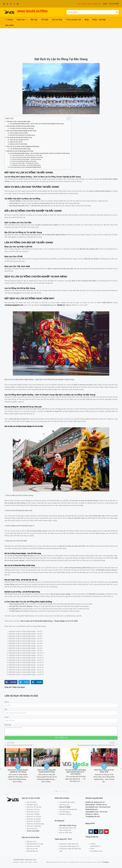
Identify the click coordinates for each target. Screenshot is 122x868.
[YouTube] (18, 4)
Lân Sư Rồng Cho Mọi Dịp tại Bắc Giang (20, 137)
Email (7, 717)
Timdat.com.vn (101, 805)
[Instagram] (11, 4)
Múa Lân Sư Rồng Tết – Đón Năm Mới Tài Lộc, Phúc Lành (27, 155)
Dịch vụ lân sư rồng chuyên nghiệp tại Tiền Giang (18, 771)
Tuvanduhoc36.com (93, 816)
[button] (89, 4)
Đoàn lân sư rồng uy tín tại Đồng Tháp (104, 771)
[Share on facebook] (11, 682)
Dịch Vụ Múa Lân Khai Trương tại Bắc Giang (21, 126)
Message (8, 725)
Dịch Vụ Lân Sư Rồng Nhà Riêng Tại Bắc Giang (25, 161)
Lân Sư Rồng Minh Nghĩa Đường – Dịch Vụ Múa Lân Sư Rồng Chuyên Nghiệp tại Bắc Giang (37, 124)
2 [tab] (56, 791)
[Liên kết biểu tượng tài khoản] (105, 4)
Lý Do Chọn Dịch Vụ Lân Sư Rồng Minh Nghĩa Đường (26, 167)
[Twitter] (4, 4)
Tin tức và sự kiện (33, 831)
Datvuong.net (90, 805)
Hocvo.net (103, 812)
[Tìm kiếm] (117, 12)
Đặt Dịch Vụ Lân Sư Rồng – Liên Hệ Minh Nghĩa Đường (27, 165)
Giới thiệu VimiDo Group (68, 825)
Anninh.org (89, 802)
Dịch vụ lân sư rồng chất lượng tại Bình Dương (47, 771)
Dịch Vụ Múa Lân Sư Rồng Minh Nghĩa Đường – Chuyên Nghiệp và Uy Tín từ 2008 (49, 621)
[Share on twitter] (24, 682)
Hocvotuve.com (105, 807)
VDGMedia (106, 862)
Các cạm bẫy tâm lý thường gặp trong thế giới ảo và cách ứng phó (75, 772)
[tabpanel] (18, 768)
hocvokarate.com (92, 807)
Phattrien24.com (91, 809)
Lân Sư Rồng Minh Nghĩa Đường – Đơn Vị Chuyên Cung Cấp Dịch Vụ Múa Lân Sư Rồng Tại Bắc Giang (40, 153)
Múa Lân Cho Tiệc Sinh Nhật (19, 144)
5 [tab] (62, 791)
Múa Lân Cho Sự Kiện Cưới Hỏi (19, 140)
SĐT (6, 710)
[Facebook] (14, 4)
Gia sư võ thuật (114, 4)
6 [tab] (64, 791)
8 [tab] (68, 791)
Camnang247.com (92, 812)
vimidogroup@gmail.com (14, 305)
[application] (26, 20)
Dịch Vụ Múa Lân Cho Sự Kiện (19, 133)
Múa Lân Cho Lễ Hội (16, 142)
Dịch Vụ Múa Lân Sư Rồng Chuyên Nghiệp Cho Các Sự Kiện (28, 157)
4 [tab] (60, 791)
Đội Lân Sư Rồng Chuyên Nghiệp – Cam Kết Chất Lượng (27, 159)
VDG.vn (96, 814)
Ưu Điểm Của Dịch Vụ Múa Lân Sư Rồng (22, 128)
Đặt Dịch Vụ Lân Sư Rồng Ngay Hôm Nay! (20, 151)
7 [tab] (66, 791)
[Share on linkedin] (37, 682)
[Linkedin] (7, 4)
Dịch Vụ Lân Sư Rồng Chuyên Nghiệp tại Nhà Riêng (23, 146)
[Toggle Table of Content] (67, 119)
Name (7, 702)
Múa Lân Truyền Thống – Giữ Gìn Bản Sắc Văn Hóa (26, 163)
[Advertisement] (61, 42)
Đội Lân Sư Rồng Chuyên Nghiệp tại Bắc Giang (22, 131)
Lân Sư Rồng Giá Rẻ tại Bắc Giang (20, 149)
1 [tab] (54, 791)
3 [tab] (58, 791)
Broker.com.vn (99, 802)
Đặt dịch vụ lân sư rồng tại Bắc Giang (19, 121)
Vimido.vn (61, 305)
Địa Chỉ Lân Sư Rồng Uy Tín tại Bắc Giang (22, 135)
